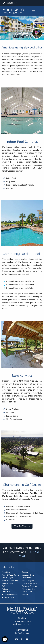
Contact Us (22, 630)
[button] (34, 11)
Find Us (22, 618)
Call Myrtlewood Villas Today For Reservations (22, 552)
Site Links (8, 567)
